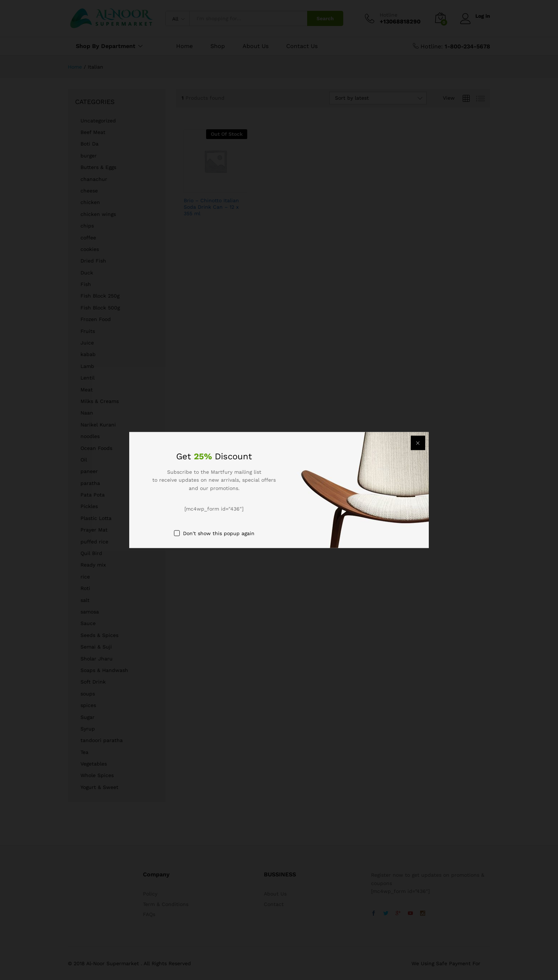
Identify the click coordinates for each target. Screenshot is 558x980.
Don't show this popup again (219, 533)
